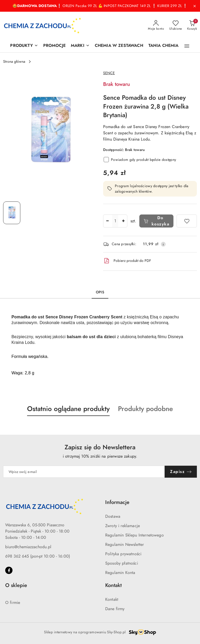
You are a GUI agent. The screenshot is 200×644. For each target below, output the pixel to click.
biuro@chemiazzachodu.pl (28, 547)
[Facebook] (9, 570)
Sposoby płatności (122, 563)
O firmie (13, 603)
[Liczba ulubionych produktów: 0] (176, 26)
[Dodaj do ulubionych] (187, 221)
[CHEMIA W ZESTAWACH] (119, 46)
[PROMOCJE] (54, 46)
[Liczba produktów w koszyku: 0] (192, 26)
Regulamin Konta (120, 573)
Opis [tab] (100, 292)
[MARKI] (80, 46)
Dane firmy (115, 609)
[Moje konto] (156, 26)
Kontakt (112, 599)
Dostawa (113, 516)
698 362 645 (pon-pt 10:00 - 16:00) (38, 556)
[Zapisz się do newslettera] (84, 472)
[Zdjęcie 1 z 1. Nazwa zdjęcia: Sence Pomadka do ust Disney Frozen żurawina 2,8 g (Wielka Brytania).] (12, 213)
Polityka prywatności (123, 554)
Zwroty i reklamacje (123, 526)
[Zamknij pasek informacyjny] (195, 6)
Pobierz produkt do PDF (127, 261)
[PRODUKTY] (24, 46)
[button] (187, 46)
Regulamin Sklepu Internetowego (135, 535)
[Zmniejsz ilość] (107, 221)
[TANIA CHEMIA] (164, 46)
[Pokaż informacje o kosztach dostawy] (163, 244)
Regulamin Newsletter (124, 545)
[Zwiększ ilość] (123, 221)
